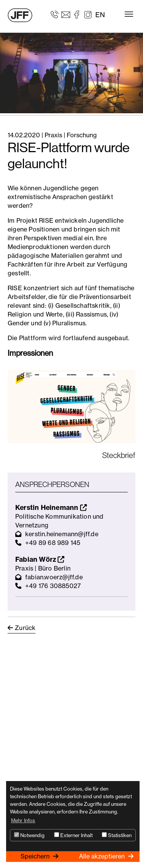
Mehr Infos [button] (23, 820)
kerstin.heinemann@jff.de (62, 534)
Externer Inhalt (73, 835)
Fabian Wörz (40, 559)
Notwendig (29, 835)
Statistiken (117, 835)
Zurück (25, 628)
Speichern (36, 856)
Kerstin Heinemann (51, 507)
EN (100, 15)
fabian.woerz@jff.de (54, 577)
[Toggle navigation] (129, 14)
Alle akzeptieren (103, 856)
